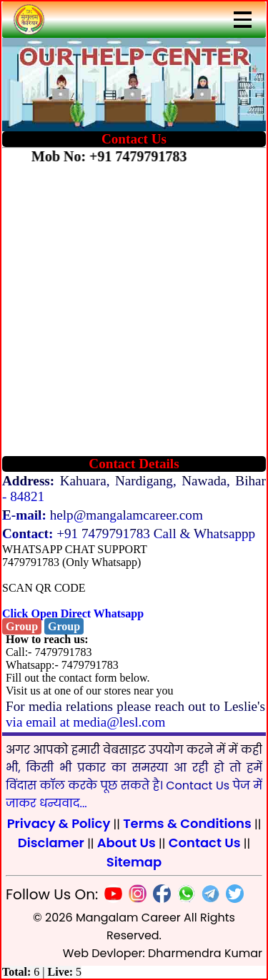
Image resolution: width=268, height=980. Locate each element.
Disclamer (51, 843)
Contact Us (205, 843)
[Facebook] (159, 896)
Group (22, 626)
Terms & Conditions (187, 823)
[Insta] (134, 896)
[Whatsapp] (183, 896)
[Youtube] (110, 896)
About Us (126, 843)
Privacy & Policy (59, 823)
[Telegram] (207, 896)
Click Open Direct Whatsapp (73, 613)
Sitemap (134, 862)
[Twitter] (232, 896)
